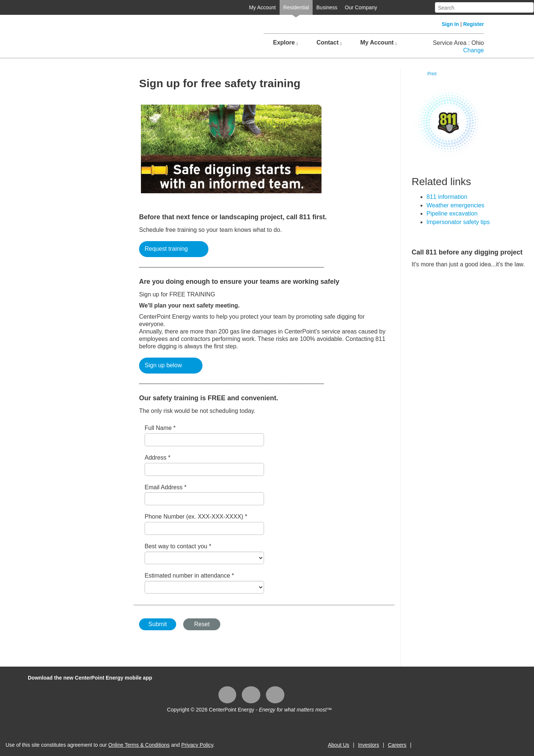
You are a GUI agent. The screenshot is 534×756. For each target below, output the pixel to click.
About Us (339, 745)
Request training (166, 249)
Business (327, 7)
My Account (262, 7)
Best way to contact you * (178, 546)
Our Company (361, 7)
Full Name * (160, 428)
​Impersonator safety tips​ (458, 222)
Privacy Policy (197, 745)
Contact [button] (329, 43)
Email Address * (166, 487)
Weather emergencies (455, 205)
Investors (368, 745)
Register (474, 24)
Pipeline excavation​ (452, 213)
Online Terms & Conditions (139, 745)
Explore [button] (285, 43)
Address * (157, 458)
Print (432, 74)
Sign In (450, 24)
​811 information (447, 197)
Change (474, 50)
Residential (296, 7)
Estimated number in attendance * (189, 576)
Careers (397, 745)
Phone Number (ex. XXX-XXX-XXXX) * (196, 517)
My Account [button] (378, 43)
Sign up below (163, 365)
